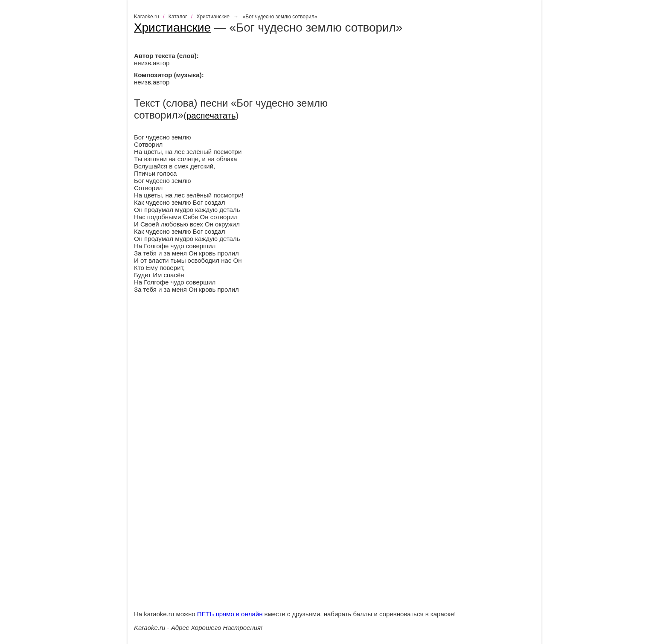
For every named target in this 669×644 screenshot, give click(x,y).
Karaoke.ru (147, 17)
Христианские (213, 17)
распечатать (211, 116)
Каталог (178, 17)
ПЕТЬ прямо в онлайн (230, 614)
